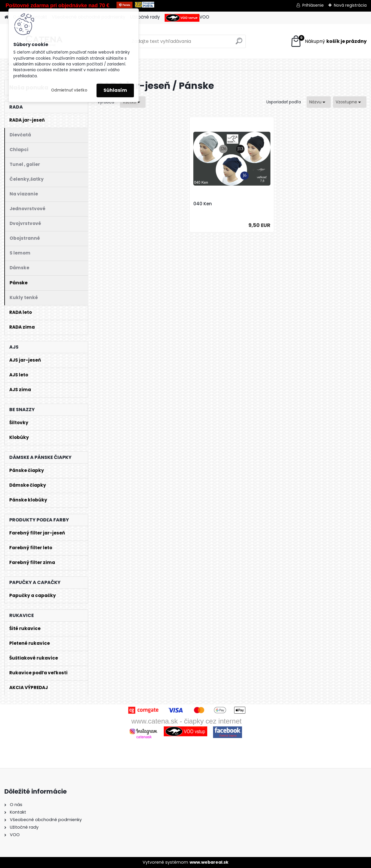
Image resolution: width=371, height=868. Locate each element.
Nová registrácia (350, 5)
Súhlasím (115, 90)
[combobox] (319, 102)
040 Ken (203, 204)
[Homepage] (6, 17)
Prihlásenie (313, 5)
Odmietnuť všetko (69, 90)
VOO (187, 18)
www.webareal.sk (209, 862)
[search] (239, 43)
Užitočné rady (145, 17)
